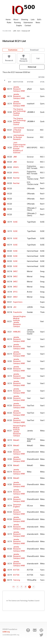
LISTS (15, 31)
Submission (28, 23)
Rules (9, 23)
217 (5, 199)
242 (5, 354)
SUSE (15, 222)
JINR (15, 157)
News (38, 23)
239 (5, 332)
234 (5, 297)
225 (5, 251)
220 (5, 214)
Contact (28, 26)
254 (5, 445)
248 (5, 398)
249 (5, 406)
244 (5, 369)
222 (5, 231)
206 (5, 130)
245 (5, 376)
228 (5, 266)
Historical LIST (26, 31)
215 (5, 189)
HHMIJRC (17, 332)
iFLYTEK (16, 570)
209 (5, 157)
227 (5, 261)
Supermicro (18, 302)
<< (14, 587)
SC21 (19, 31)
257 (5, 465)
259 (5, 478)
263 (5, 505)
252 (5, 431)
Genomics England (17, 506)
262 (5, 499)
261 (5, 492)
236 (5, 307)
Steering (25, 20)
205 (5, 121)
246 (5, 383)
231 (5, 281)
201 (5, 89)
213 (5, 178)
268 (5, 541)
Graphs (19, 26)
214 (5, 183)
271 (5, 564)
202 (5, 96)
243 (5, 361)
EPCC (15, 292)
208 (5, 148)
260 (5, 484)
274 (5, 580)
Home (8, 20)
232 (5, 287)
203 (5, 104)
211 (5, 167)
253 (5, 440)
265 (5, 519)
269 (5, 549)
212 (5, 172)
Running (17, 23)
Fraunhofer (18, 312)
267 (5, 534)
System (30, 82)
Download (34, 50)
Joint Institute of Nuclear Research (19, 130)
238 (5, 321)
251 (5, 420)
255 (5, 452)
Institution (18, 82)
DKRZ (15, 271)
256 (5, 459)
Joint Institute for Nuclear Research (19, 137)
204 (5, 112)
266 (5, 527)
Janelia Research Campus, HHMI (19, 89)
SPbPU (16, 167)
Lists (33, 20)
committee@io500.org (11, 635)
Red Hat (16, 178)
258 (5, 472)
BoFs (39, 20)
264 (5, 512)
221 (5, 222)
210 (5, 162)
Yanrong (17, 580)
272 (5, 570)
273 (5, 575)
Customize (13, 50)
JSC (15, 307)
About (16, 20)
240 (5, 339)
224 (5, 245)
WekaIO (16, 440)
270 (5, 556)
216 (5, 194)
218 (5, 204)
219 (5, 209)
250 (5, 413)
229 (5, 271)
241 (5, 346)
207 (5, 137)
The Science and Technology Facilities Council (19, 112)
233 (5, 292)
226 (5, 256)
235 (5, 302)
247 (5, 391)
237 (5, 312)
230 (5, 276)
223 (5, 238)
